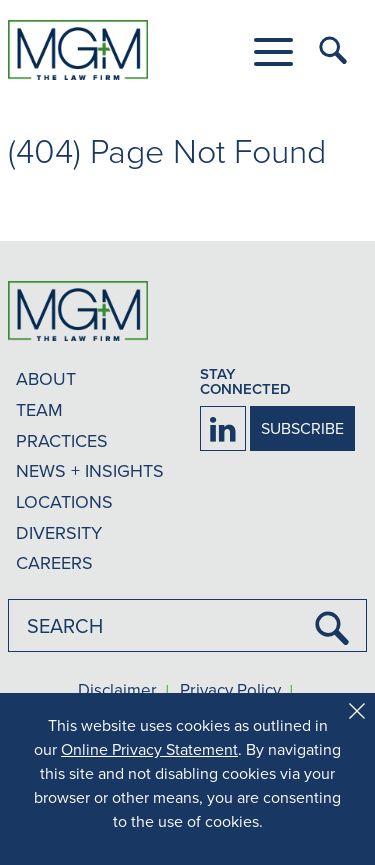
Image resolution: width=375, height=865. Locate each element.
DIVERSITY (59, 532)
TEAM (39, 409)
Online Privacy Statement (149, 749)
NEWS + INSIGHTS (90, 470)
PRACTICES (62, 440)
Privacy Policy (230, 691)
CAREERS (54, 562)
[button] (273, 52)
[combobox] (187, 625)
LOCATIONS (64, 501)
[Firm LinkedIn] (223, 428)
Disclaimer (117, 691)
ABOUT (46, 378)
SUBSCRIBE (302, 428)
